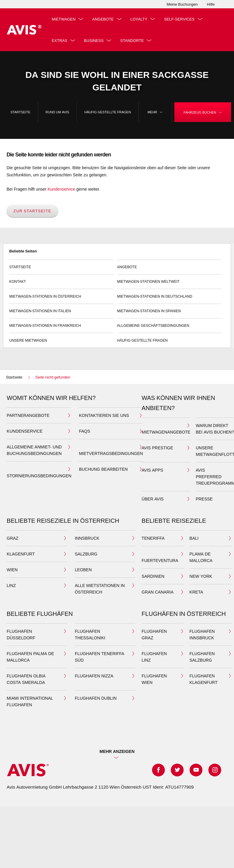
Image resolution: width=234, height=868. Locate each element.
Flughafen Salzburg (202, 657)
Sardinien (153, 576)
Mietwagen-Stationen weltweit (169, 279)
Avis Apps (152, 470)
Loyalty (139, 19)
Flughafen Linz (154, 657)
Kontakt (61, 279)
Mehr (155, 112)
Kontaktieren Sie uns (104, 415)
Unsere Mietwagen (61, 338)
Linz (11, 585)
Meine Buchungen (182, 4)
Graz (13, 538)
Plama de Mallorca (201, 557)
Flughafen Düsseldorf (21, 634)
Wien (12, 570)
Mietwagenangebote (166, 432)
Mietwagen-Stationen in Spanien (169, 309)
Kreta (196, 592)
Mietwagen (64, 19)
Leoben (83, 570)
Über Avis (153, 499)
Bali (194, 538)
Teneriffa (153, 538)
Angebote (103, 19)
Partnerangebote (28, 415)
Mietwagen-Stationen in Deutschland (169, 294)
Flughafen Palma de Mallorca (31, 657)
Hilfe (211, 4)
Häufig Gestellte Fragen (108, 112)
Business (94, 40)
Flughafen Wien (154, 679)
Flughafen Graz (154, 634)
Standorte (132, 40)
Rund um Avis (57, 112)
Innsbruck (87, 538)
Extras (60, 40)
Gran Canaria (158, 592)
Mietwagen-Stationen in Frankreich (61, 323)
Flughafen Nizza (94, 676)
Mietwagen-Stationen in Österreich (61, 294)
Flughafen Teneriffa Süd (100, 657)
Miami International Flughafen (30, 701)
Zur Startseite (32, 211)
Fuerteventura (160, 560)
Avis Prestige (157, 448)
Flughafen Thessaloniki (90, 634)
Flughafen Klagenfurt (204, 679)
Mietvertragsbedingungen (111, 453)
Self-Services (179, 19)
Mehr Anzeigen (117, 751)
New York (201, 576)
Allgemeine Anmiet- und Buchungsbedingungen (34, 450)
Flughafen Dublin (96, 698)
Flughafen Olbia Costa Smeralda (26, 679)
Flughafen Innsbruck (202, 634)
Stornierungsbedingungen (39, 476)
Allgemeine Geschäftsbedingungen (169, 323)
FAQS (85, 431)
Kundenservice (61, 189)
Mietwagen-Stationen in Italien (61, 309)
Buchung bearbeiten (103, 469)
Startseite (20, 112)
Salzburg (86, 554)
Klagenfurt (21, 554)
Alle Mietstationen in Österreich (100, 589)
